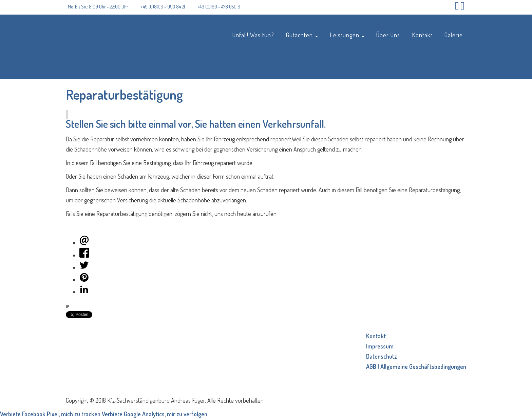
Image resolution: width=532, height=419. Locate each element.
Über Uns (388, 35)
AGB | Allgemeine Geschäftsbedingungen (416, 366)
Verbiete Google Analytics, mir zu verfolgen (155, 414)
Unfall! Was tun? (253, 35)
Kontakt (422, 35)
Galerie (454, 35)
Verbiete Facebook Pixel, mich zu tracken (50, 414)
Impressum (380, 346)
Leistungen (347, 35)
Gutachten (302, 35)
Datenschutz (382, 356)
